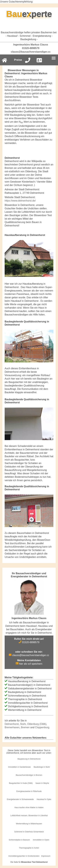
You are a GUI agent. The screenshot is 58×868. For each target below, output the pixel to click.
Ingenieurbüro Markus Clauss (29, 45)
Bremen (25, 727)
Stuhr (23, 724)
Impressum (46, 856)
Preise (18, 60)
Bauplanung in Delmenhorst (29, 759)
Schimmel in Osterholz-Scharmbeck (29, 832)
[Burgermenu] (54, 58)
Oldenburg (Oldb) (37, 724)
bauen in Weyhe (42, 783)
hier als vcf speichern (29, 664)
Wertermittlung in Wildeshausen (29, 824)
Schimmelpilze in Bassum (19, 840)
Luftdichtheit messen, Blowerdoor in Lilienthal (29, 816)
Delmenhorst (12, 724)
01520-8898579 (29, 48)
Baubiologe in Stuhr (42, 767)
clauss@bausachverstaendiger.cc (29, 52)
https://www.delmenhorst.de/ (20, 201)
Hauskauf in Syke (44, 799)
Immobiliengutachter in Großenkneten (24, 856)
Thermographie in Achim (29, 848)
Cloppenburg (42, 727)
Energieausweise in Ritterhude (29, 791)
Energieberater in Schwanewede (20, 799)
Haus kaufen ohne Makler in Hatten (29, 807)
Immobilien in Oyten (41, 840)
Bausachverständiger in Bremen (29, 775)
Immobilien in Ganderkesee (19, 767)
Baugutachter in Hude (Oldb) (21, 783)
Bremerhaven (12, 727)
